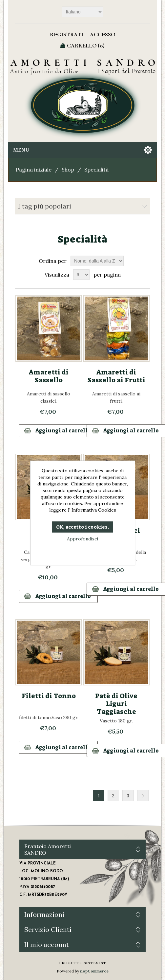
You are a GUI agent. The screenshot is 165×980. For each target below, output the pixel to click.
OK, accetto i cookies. (82, 527)
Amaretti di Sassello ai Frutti (116, 376)
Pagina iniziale (34, 170)
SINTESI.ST (95, 963)
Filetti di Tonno (49, 696)
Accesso (103, 34)
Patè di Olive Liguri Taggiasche (116, 704)
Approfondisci (82, 539)
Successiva (143, 796)
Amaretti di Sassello (49, 376)
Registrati (67, 34)
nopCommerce (94, 971)
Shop (68, 170)
